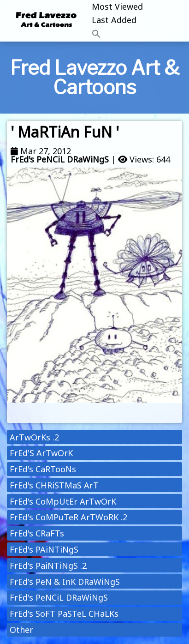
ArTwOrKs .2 (34, 437)
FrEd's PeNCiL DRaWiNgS (60, 159)
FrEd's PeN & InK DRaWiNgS (65, 582)
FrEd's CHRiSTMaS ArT (54, 485)
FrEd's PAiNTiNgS (44, 549)
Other (21, 630)
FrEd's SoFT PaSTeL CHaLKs (64, 614)
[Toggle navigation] (167, 21)
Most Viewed (117, 6)
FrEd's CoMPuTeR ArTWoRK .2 (68, 517)
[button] (117, 34)
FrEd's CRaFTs (37, 533)
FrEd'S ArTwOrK (41, 453)
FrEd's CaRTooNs (43, 469)
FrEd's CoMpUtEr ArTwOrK (63, 501)
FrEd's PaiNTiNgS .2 (48, 566)
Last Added (114, 20)
